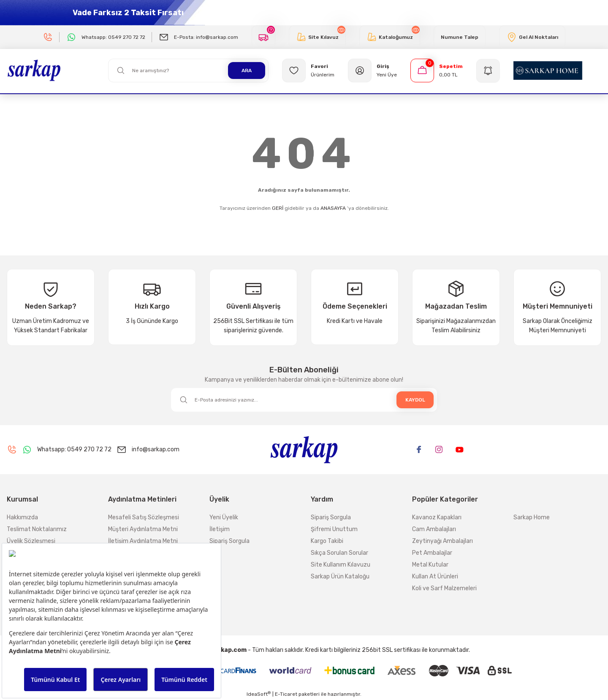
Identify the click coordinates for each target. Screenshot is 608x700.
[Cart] (437, 71)
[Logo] (34, 70)
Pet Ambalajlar (432, 553)
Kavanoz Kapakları (437, 517)
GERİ (278, 208)
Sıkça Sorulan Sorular (339, 553)
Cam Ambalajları (434, 529)
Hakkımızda (22, 517)
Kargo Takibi (327, 541)
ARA (247, 71)
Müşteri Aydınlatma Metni (143, 529)
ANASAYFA (333, 208)
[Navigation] (488, 71)
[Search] (188, 71)
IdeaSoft (259, 694)
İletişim (220, 529)
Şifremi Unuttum (334, 529)
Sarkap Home (532, 517)
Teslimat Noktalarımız (37, 529)
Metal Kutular (430, 565)
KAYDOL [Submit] (415, 400)
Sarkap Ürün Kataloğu (340, 577)
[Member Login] (372, 71)
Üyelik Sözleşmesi (31, 541)
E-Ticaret (286, 694)
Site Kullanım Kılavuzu (341, 565)
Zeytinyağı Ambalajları (442, 541)
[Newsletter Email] (304, 400)
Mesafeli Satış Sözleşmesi (144, 517)
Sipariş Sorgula (229, 541)
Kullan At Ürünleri (435, 577)
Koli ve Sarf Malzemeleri (444, 588)
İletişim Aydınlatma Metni (143, 541)
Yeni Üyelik (224, 517)
